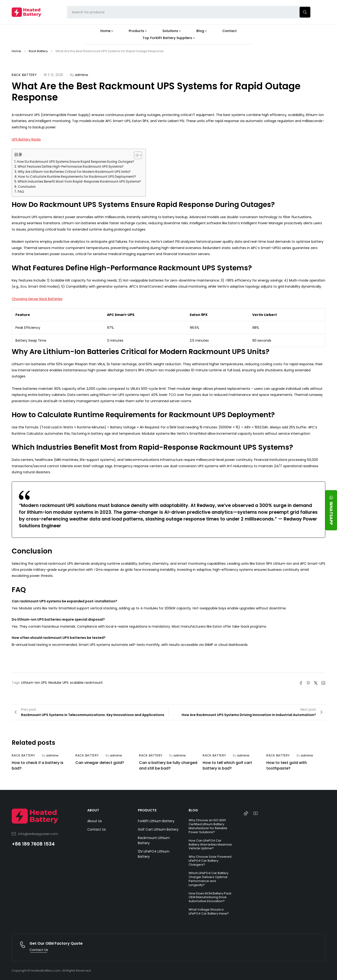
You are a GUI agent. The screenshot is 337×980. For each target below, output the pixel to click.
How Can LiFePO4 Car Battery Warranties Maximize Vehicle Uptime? (210, 844)
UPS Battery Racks (26, 139)
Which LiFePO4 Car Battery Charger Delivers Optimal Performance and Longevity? (209, 879)
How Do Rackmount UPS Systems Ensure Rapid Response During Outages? (75, 162)
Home (16, 51)
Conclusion (27, 187)
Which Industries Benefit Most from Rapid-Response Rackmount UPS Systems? (79, 182)
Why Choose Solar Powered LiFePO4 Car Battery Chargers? (210, 861)
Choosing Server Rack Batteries (37, 299)
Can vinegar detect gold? (100, 763)
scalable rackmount (86, 683)
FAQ (21, 192)
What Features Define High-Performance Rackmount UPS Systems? (71, 167)
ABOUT (93, 810)
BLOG (193, 810)
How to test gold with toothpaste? (287, 765)
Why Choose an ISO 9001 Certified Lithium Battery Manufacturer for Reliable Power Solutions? (208, 826)
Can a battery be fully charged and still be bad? (168, 765)
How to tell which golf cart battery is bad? (227, 765)
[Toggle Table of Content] (136, 155)
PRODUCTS (147, 810)
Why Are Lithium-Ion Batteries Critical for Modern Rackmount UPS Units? (74, 172)
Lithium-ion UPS (34, 683)
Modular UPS (58, 683)
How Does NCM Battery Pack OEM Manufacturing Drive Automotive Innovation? (210, 897)
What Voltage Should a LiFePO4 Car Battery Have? (209, 911)
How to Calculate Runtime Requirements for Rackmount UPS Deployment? (77, 177)
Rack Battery (38, 51)
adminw (81, 75)
